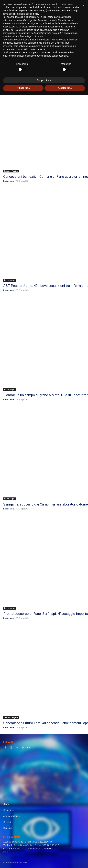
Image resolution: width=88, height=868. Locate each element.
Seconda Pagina (11, 171)
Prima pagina (10, 280)
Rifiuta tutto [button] (23, 861)
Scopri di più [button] (44, 854)
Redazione (9, 181)
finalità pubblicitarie (36, 803)
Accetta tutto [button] (65, 861)
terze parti (54, 790)
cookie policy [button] (32, 787)
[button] (84, 779)
